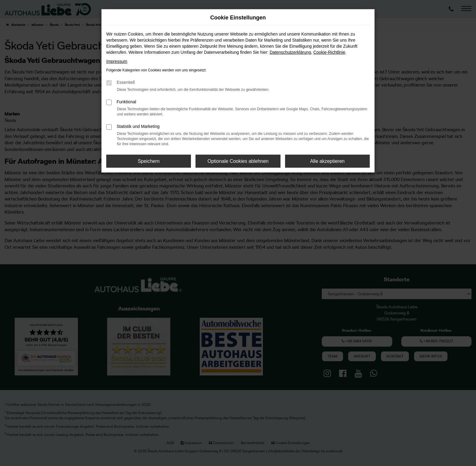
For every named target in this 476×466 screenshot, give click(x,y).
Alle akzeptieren (327, 161)
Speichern (149, 161)
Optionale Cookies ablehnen (238, 161)
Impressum (117, 61)
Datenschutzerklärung (290, 52)
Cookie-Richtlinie (329, 52)
